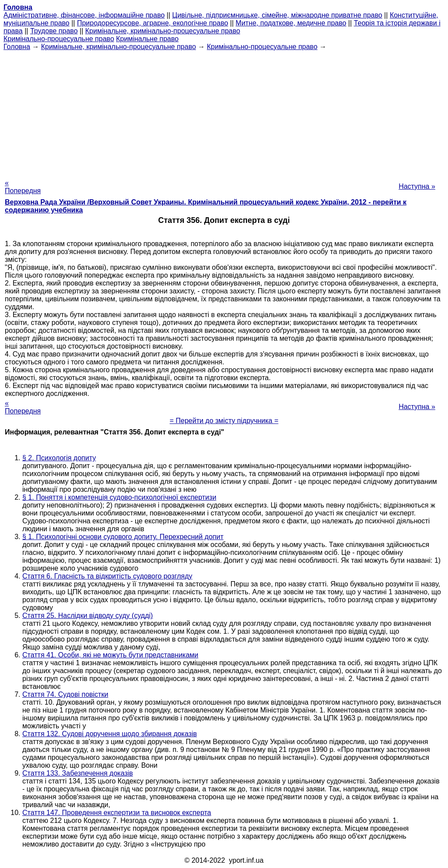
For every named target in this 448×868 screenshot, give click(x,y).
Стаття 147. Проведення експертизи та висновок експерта (117, 813)
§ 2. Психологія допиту (59, 458)
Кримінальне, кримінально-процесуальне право (163, 31)
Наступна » (417, 186)
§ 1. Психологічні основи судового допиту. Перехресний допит (123, 537)
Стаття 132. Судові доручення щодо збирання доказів (110, 734)
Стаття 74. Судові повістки (65, 694)
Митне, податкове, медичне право (291, 23)
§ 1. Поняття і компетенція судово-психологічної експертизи (119, 497)
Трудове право (54, 31)
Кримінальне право (147, 39)
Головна (17, 47)
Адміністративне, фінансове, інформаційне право (84, 15)
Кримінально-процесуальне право (59, 39)
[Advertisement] (224, 112)
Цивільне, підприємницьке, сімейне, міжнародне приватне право (277, 15)
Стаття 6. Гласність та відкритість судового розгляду (107, 576)
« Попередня (23, 187)
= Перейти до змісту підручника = (224, 421)
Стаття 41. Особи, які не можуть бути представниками (110, 655)
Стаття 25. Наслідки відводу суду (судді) (87, 616)
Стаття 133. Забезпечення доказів (78, 773)
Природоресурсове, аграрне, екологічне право (152, 23)
